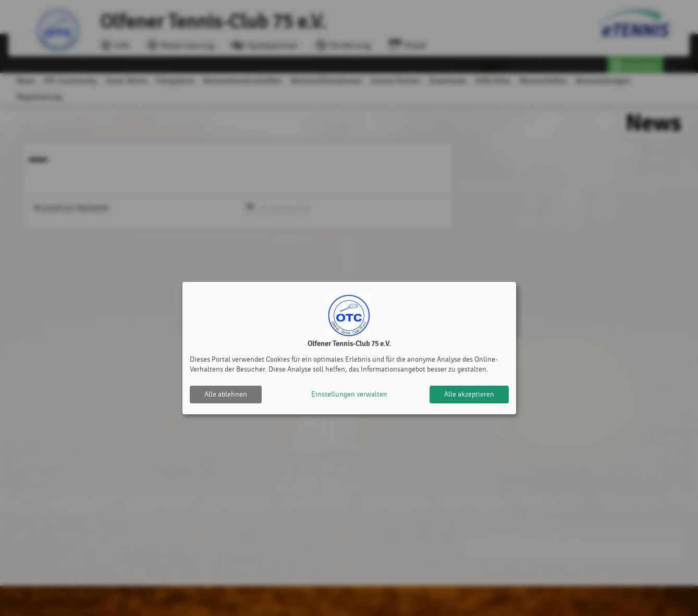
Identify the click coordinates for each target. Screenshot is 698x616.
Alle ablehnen (226, 394)
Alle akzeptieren (469, 394)
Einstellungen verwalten (349, 394)
